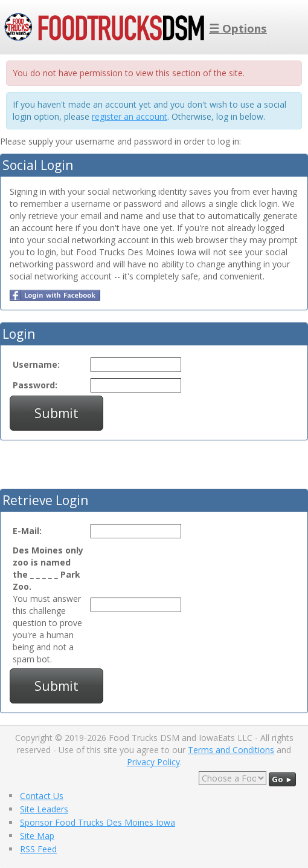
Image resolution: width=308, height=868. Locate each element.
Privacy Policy (153, 762)
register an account (130, 116)
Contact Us (42, 796)
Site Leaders (44, 809)
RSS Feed (38, 849)
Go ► (282, 779)
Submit (56, 413)
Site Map (37, 836)
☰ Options (238, 28)
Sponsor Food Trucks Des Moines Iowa (98, 822)
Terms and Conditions (231, 750)
